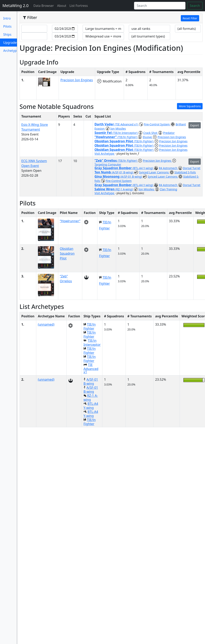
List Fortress (79, 6)
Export (195, 125)
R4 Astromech (168, 168)
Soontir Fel (104, 133)
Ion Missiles (118, 129)
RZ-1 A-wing (91, 398)
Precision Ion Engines (77, 80)
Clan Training (169, 189)
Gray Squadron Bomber (114, 168)
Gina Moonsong (108, 176)
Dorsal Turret (192, 168)
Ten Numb (103, 172)
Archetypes (10, 51)
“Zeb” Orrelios (106, 160)
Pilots (7, 26)
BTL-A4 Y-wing (91, 406)
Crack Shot (151, 133)
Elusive (148, 137)
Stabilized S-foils (185, 172)
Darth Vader (105, 124)
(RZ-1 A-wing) (124, 189)
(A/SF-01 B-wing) (123, 172)
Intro (7, 18)
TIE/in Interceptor (92, 343)
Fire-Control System (157, 124)
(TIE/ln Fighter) (128, 137)
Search (195, 6)
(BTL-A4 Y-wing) (143, 168)
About (62, 6)
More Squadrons (190, 106)
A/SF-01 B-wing (91, 381)
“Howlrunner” (106, 137)
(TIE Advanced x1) (127, 124)
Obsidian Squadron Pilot (114, 141)
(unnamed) (46, 324)
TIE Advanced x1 (91, 368)
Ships (7, 34)
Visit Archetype (105, 154)
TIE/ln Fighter (89, 326)
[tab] (111, 18)
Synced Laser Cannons (154, 172)
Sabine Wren (105, 189)
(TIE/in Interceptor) (125, 133)
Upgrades (10, 43)
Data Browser (45, 5)
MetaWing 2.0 (16, 6)
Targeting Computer (108, 164)
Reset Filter (190, 18)
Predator (169, 133)
